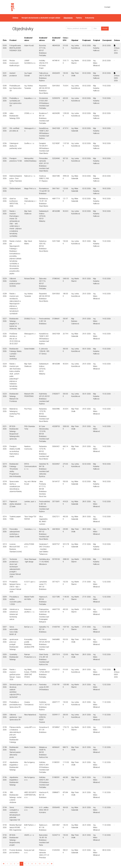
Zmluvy (15, 18)
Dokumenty (90, 18)
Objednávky (68, 18)
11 (44, 864)
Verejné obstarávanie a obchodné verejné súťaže (41, 18)
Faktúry (79, 18)
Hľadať (105, 28)
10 (40, 864)
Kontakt (107, 7)
